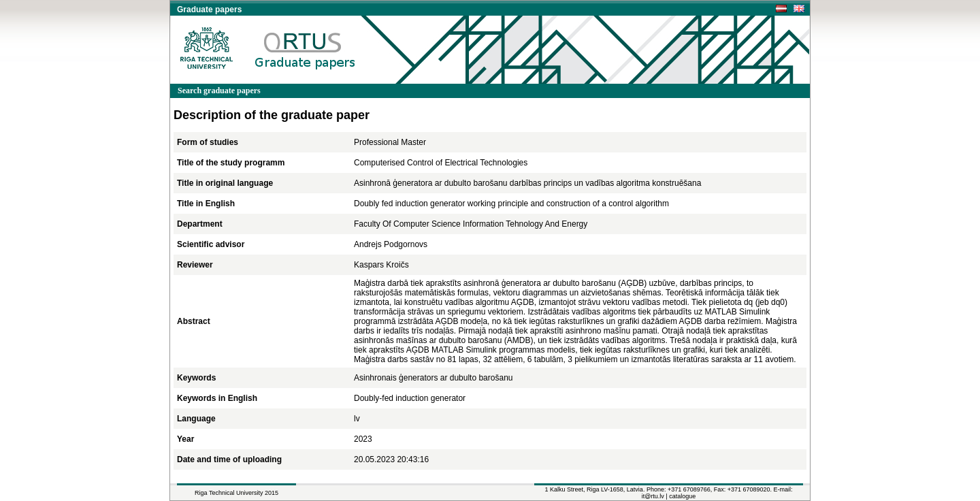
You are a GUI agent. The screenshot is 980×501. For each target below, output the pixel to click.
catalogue (682, 496)
